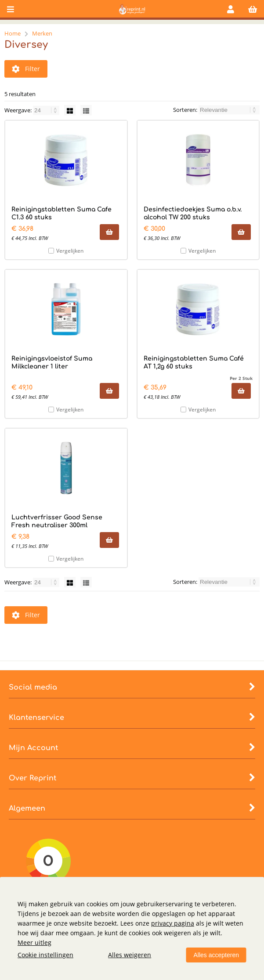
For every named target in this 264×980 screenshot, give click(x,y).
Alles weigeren (130, 955)
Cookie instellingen (45, 955)
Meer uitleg (34, 942)
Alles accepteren (216, 955)
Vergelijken (70, 251)
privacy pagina (173, 923)
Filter (26, 69)
